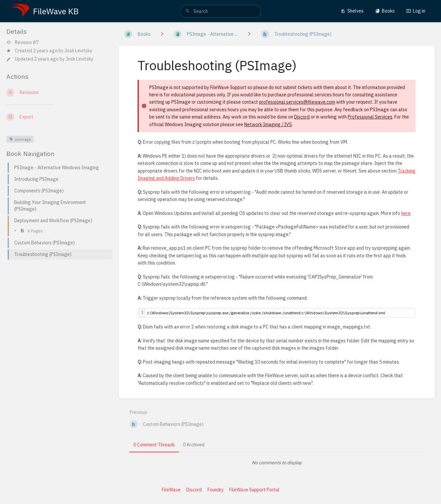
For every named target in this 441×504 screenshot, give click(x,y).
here (406, 213)
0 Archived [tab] (194, 445)
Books (385, 11)
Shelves (352, 11)
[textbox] (280, 313)
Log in (416, 11)
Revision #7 (22, 43)
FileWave (171, 490)
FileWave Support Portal (254, 490)
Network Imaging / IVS (268, 125)
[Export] (57, 117)
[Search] (188, 11)
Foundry (216, 490)
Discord (302, 117)
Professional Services (370, 117)
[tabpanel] (277, 463)
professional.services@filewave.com (297, 102)
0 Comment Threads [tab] (154, 445)
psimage (20, 139)
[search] (220, 11)
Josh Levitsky (78, 51)
